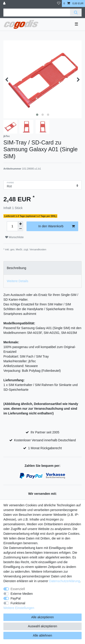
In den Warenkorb (57, 226)
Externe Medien (22, 594)
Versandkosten (38, 249)
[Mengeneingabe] (12, 226)
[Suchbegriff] (37, 13)
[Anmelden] (5, 3)
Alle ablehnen (42, 635)
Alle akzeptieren (43, 617)
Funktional (18, 603)
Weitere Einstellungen (19, 608)
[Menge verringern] (20, 229)
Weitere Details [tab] (18, 281)
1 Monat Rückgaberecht (45, 448)
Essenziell (18, 589)
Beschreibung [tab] (17, 268)
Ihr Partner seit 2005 (45, 432)
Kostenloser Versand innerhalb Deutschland (45, 440)
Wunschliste (14, 237)
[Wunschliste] (59, 3)
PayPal (16, 598)
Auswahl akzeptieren (42, 626)
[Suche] (76, 13)
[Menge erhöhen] (20, 224)
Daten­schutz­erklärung (65, 581)
